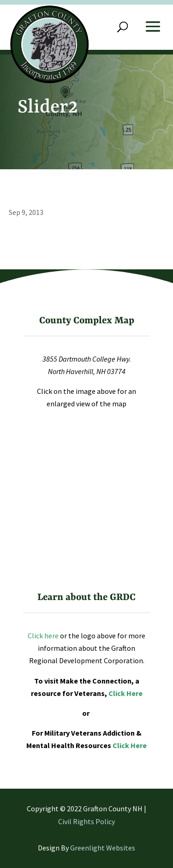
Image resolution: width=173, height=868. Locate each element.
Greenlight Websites (103, 848)
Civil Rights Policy (86, 821)
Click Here (125, 693)
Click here (43, 636)
